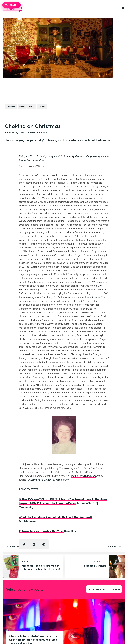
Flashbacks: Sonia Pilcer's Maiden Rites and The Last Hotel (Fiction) (41, 567)
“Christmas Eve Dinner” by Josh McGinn (48, 480)
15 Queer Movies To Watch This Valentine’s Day (47, 531)
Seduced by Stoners (95, 566)
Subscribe (115, 589)
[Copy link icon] (44, 544)
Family (22, 106)
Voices (32, 106)
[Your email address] (98, 589)
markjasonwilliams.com (84, 476)
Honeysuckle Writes (27, 133)
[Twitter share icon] (24, 544)
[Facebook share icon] (34, 544)
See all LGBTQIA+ (113, 547)
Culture (42, 106)
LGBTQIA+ (11, 106)
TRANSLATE (11, 5)
